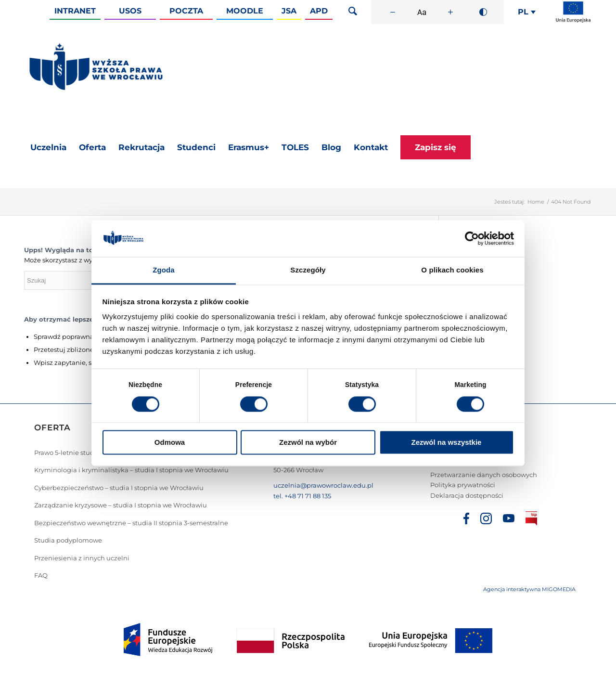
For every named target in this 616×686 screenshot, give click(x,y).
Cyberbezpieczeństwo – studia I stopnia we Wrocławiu (119, 488)
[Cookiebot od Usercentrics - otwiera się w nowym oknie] (472, 238)
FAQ (41, 575)
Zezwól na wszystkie (447, 443)
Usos (130, 11)
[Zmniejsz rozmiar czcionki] (393, 12)
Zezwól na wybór (308, 443)
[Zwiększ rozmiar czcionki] (450, 12)
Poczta (186, 11)
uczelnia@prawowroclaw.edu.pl (323, 485)
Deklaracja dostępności (467, 495)
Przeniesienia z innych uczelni (82, 558)
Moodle (245, 11)
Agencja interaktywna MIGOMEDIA (529, 589)
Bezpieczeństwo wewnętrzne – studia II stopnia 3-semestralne (131, 523)
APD (319, 11)
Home (536, 202)
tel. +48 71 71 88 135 (302, 496)
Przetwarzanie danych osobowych (484, 475)
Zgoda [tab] (164, 270)
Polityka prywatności (463, 485)
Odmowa (170, 443)
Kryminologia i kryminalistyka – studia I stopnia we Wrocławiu (131, 470)
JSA (289, 11)
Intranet (75, 11)
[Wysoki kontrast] (483, 12)
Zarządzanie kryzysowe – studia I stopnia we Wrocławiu (121, 505)
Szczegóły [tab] (308, 270)
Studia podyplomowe (68, 540)
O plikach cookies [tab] (452, 270)
